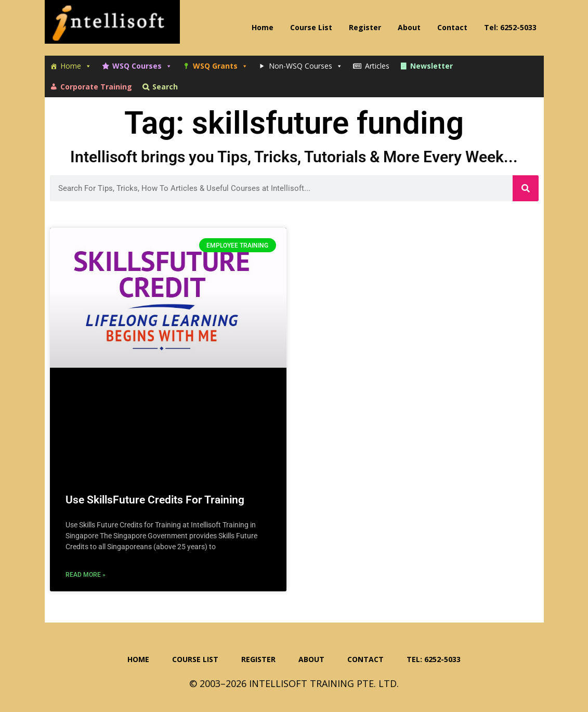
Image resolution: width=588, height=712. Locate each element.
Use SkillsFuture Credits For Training (155, 500)
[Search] (526, 188)
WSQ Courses (142, 66)
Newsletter (432, 66)
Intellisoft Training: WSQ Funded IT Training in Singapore (112, 26)
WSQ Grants (220, 66)
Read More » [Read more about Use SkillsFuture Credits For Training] (86, 575)
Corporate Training (96, 87)
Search (165, 87)
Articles (377, 66)
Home (76, 66)
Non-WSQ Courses (306, 66)
